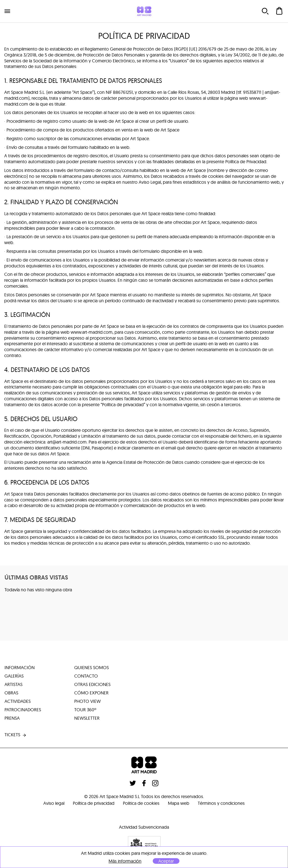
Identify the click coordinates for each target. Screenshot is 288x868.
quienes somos (92, 668)
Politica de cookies (141, 803)
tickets (16, 735)
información (20, 668)
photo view (87, 701)
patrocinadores (23, 710)
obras (11, 693)
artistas (13, 685)
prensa (12, 718)
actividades (18, 701)
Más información (125, 861)
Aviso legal (54, 803)
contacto (86, 676)
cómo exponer (91, 693)
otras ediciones (92, 685)
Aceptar (166, 861)
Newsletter (87, 718)
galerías (14, 676)
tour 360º (85, 710)
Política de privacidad (94, 803)
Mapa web (179, 803)
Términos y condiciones (221, 803)
